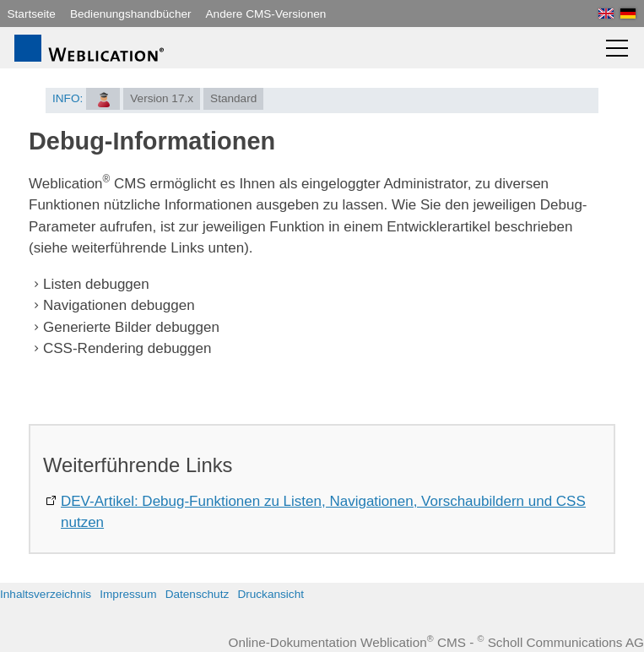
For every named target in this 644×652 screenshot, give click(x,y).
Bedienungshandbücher (131, 14)
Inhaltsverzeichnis (46, 594)
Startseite (32, 14)
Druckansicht (271, 594)
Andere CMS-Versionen (266, 14)
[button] (617, 48)
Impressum (128, 594)
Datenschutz (198, 594)
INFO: (68, 98)
